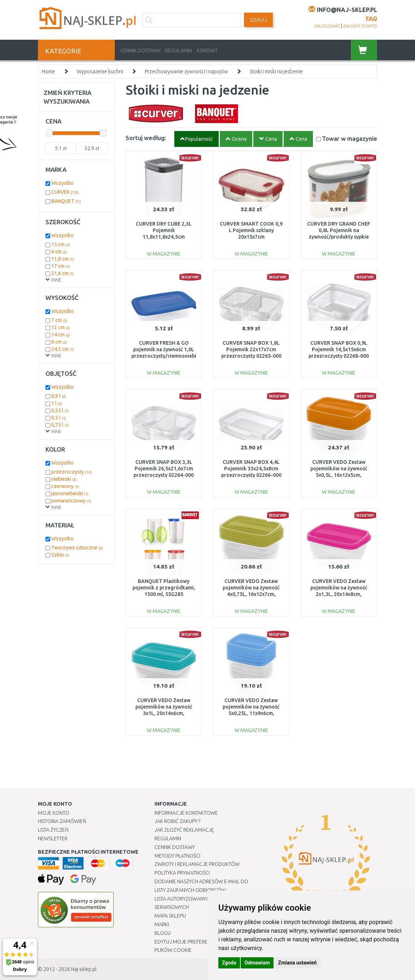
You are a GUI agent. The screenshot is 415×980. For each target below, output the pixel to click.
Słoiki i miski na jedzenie (276, 71)
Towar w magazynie (350, 138)
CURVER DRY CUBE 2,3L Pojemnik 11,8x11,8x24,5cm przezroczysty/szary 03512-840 (164, 237)
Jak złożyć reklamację (184, 830)
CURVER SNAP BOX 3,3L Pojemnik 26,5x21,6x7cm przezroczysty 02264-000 (164, 469)
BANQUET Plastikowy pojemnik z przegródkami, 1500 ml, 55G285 (164, 588)
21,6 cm (63, 273)
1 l (57, 403)
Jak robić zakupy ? (177, 821)
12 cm (61, 327)
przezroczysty (71, 472)
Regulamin (179, 51)
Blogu (163, 933)
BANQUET (66, 201)
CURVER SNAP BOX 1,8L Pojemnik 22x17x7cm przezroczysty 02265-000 (251, 349)
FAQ (372, 18)
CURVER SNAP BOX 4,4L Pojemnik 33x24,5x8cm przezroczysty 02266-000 (251, 469)
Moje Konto (54, 813)
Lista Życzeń (53, 830)
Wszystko (62, 183)
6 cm (59, 252)
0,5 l (59, 418)
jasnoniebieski (70, 493)
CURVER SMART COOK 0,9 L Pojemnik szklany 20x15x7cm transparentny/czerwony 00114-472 (251, 237)
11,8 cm (63, 259)
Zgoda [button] (229, 963)
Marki (162, 924)
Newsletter (53, 839)
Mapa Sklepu (170, 916)
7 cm (59, 320)
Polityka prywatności (182, 873)
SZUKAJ (258, 20)
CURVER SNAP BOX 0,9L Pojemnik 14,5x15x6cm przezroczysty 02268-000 (339, 349)
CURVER (65, 192)
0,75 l (60, 425)
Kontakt (207, 51)
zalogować (327, 26)
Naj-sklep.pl (84, 969)
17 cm (61, 266)
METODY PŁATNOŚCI (177, 856)
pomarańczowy (71, 501)
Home (49, 71)
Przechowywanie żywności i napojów (186, 71)
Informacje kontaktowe (186, 813)
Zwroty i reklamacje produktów (197, 864)
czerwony (65, 486)
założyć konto (360, 26)
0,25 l (60, 410)
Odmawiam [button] (257, 963)
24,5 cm (63, 349)
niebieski (64, 479)
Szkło (60, 555)
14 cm (61, 335)
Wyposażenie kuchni (100, 71)
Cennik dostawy (140, 51)
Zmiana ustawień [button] (297, 963)
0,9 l (59, 396)
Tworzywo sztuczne (77, 548)
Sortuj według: (146, 138)
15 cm (61, 244)
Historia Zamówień (62, 821)
